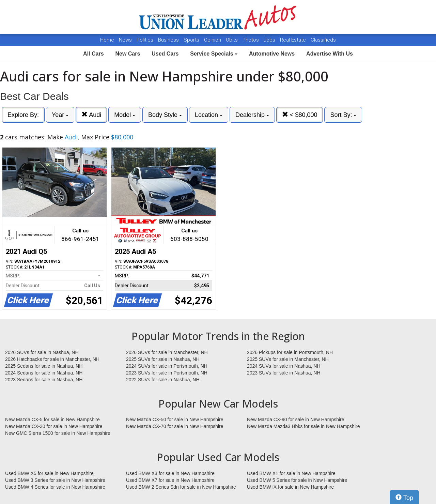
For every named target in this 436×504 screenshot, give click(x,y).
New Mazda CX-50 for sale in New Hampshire (175, 419)
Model (125, 115)
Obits (232, 40)
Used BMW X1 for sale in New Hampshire (291, 473)
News (125, 40)
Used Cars (165, 54)
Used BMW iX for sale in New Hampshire (290, 487)
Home (107, 40)
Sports (192, 40)
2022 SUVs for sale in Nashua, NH (163, 380)
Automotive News (272, 54)
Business (169, 40)
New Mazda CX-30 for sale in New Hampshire (54, 426)
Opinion (213, 40)
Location (209, 115)
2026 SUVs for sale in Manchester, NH (167, 352)
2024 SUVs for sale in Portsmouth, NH (167, 366)
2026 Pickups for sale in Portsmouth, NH (290, 352)
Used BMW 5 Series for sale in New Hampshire (297, 480)
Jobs (270, 40)
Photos (251, 40)
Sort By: (343, 115)
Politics (145, 40)
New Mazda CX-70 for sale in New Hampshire (175, 426)
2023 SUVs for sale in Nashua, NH (284, 373)
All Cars (93, 54)
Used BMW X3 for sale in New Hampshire (170, 473)
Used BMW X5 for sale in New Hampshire (49, 473)
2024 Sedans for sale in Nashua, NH (44, 373)
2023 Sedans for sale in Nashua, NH (44, 380)
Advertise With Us (330, 54)
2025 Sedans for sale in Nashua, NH (44, 366)
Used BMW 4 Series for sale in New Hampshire (55, 487)
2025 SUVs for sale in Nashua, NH (163, 359)
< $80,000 (300, 115)
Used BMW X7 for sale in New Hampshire (170, 480)
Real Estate (294, 40)
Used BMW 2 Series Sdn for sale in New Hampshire (181, 487)
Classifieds (323, 40)
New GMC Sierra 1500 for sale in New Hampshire (58, 433)
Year (60, 115)
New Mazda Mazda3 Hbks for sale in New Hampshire (303, 426)
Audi (91, 115)
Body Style (165, 115)
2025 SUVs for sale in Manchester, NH (288, 359)
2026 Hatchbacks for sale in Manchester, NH (52, 359)
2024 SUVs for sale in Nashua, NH (284, 366)
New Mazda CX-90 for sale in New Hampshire (296, 419)
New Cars (128, 54)
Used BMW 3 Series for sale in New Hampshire (55, 480)
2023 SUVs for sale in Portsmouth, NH (167, 373)
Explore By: (23, 115)
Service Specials (214, 54)
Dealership (252, 115)
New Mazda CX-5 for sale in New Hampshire (52, 419)
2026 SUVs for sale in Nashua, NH (42, 352)
